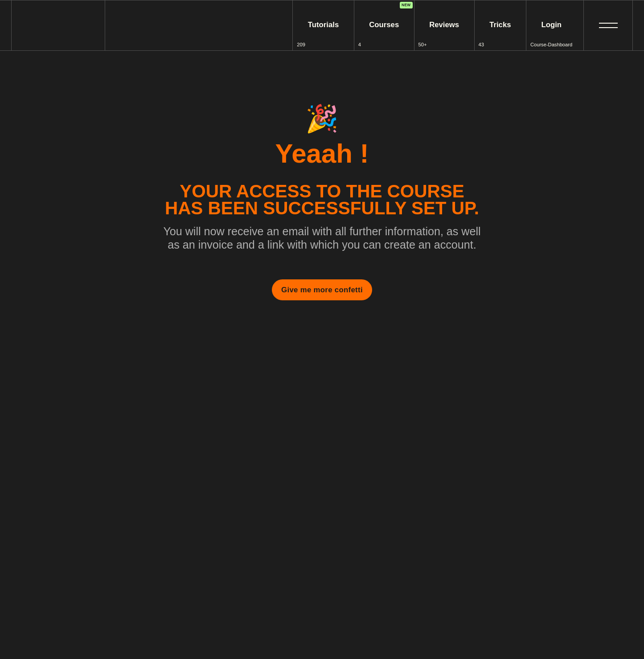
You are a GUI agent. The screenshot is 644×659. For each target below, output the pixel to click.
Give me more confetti (322, 290)
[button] (608, 25)
